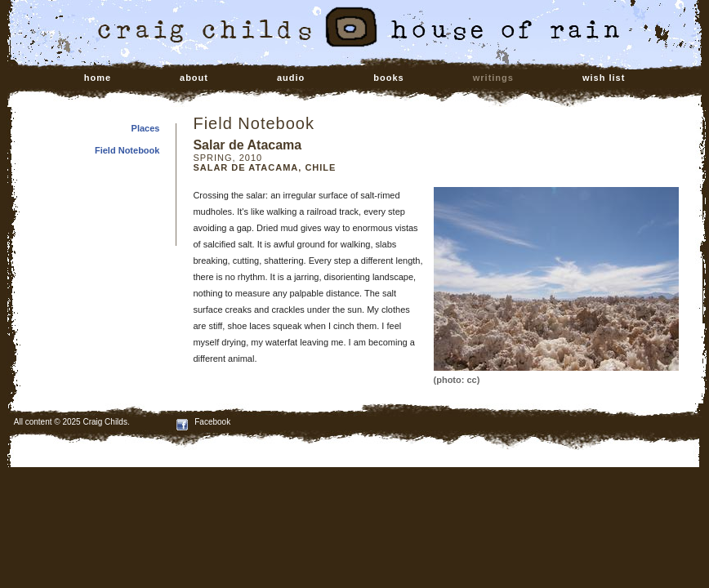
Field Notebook (127, 150)
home (98, 78)
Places (146, 128)
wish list (604, 78)
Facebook (203, 422)
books (388, 78)
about (194, 78)
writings (493, 78)
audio (291, 78)
